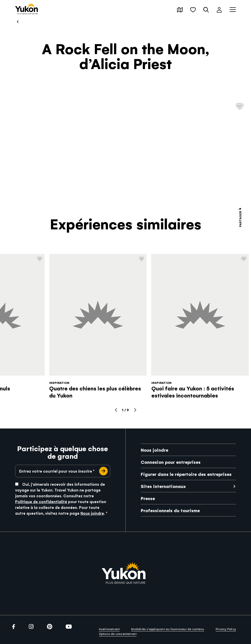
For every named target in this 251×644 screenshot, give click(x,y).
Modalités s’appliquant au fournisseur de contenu (168, 629)
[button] (180, 10)
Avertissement (109, 629)
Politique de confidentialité (41, 501)
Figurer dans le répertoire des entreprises (186, 474)
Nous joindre (92, 513)
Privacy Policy (226, 629)
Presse (148, 498)
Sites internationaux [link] (163, 486)
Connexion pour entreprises (171, 462)
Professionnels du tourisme (170, 510)
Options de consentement (118, 634)
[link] (26, 9)
